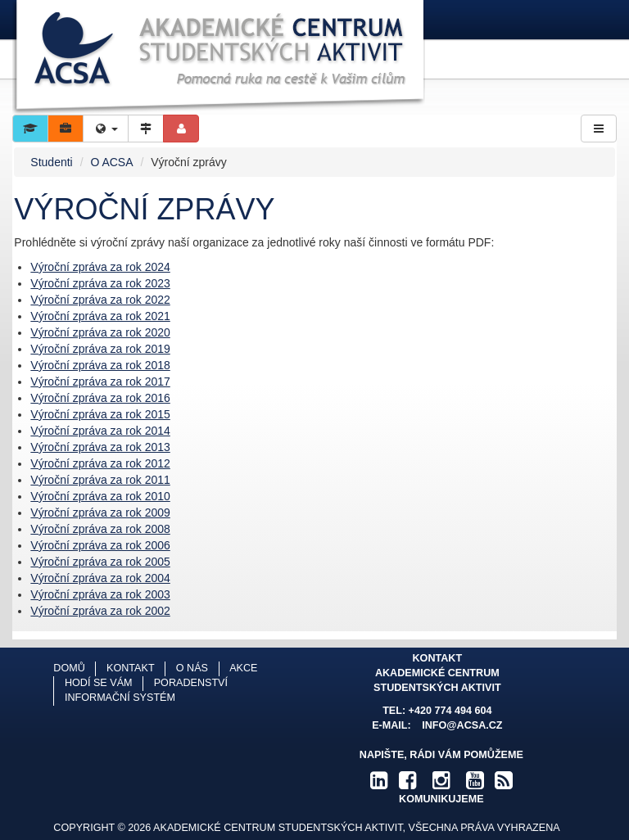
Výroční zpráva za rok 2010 (100, 496)
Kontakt (131, 668)
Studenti (51, 162)
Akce (243, 668)
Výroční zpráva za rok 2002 (100, 611)
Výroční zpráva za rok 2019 (100, 349)
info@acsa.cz (462, 725)
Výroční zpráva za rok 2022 (100, 300)
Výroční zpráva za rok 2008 (100, 529)
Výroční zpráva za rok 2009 (100, 513)
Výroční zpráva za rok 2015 (100, 414)
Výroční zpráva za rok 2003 (100, 594)
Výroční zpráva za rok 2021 (100, 316)
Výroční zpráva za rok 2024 (100, 267)
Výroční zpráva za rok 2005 (100, 562)
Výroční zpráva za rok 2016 (100, 398)
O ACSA (111, 162)
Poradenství (191, 683)
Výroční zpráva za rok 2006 (100, 545)
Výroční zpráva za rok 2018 (100, 365)
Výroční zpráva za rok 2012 (100, 463)
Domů (69, 668)
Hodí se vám (99, 683)
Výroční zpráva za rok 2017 (100, 382)
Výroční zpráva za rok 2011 (100, 480)
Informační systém (120, 698)
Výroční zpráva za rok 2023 (100, 283)
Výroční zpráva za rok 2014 (100, 431)
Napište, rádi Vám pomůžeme (441, 755)
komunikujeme (441, 799)
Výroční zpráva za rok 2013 (100, 447)
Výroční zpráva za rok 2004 (100, 578)
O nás (192, 668)
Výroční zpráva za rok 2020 (100, 332)
